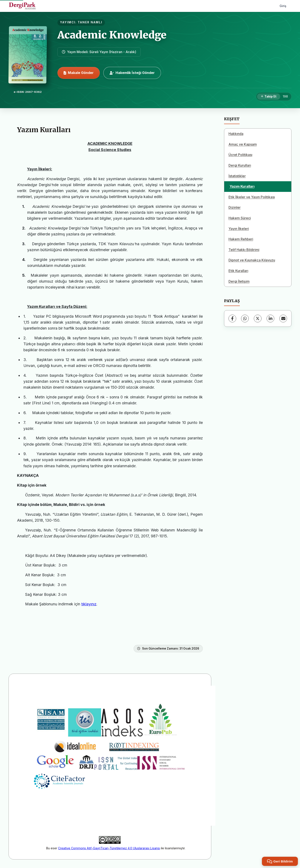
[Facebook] (232, 319)
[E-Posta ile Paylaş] (283, 319)
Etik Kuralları (238, 271)
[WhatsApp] (245, 319)
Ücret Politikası (240, 155)
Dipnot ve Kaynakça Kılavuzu (252, 260)
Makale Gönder (79, 73)
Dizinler (235, 207)
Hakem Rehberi (241, 239)
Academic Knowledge (112, 35)
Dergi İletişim (239, 281)
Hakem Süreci (240, 218)
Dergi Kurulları (240, 165)
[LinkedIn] (270, 319)
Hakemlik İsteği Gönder (132, 73)
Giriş (283, 6)
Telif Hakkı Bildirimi (244, 250)
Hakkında (236, 134)
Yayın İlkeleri (239, 229)
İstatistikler (237, 176)
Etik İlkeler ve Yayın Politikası (252, 197)
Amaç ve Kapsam (243, 144)
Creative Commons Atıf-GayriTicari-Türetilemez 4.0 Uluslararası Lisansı (109, 848)
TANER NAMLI (90, 22)
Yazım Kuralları (242, 186)
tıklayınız (89, 604)
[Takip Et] (269, 97)
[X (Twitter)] (258, 319)
